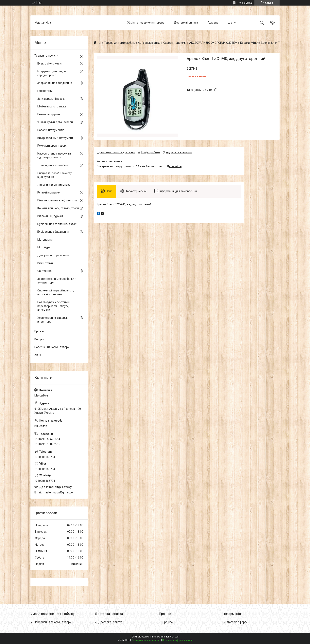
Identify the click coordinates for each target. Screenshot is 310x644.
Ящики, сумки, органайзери (55, 122)
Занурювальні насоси (51, 99)
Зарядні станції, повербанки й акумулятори (57, 281)
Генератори (45, 91)
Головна (213, 23)
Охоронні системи (175, 43)
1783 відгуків (245, 3)
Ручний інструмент (50, 193)
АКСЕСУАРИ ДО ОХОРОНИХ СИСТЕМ (213, 43)
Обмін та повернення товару (146, 23)
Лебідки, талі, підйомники (54, 185)
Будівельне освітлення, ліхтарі (57, 224)
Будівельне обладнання (53, 232)
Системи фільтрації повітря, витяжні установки (56, 292)
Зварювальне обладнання (55, 83)
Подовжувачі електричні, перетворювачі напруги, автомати (54, 306)
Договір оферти (237, 622)
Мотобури (44, 247)
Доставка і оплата (186, 23)
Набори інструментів (51, 130)
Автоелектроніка (149, 43)
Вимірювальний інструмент (55, 138)
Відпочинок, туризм (50, 216)
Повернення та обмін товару (53, 622)
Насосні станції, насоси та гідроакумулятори (54, 156)
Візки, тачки (45, 263)
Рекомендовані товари (52, 146)
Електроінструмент (50, 64)
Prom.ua (174, 637)
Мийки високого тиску (52, 106)
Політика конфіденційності (177, 640)
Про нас (39, 331)
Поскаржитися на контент (146, 640)
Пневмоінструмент (50, 114)
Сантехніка (44, 271)
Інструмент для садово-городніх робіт (53, 73)
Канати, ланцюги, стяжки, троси (58, 208)
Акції (38, 355)
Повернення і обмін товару (52, 347)
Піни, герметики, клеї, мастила (57, 200)
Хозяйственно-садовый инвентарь (53, 320)
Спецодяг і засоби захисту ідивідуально (55, 175)
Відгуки (39, 339)
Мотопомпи (45, 240)
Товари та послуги (46, 56)
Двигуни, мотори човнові (54, 255)
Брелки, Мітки (249, 43)
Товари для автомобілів (120, 43)
